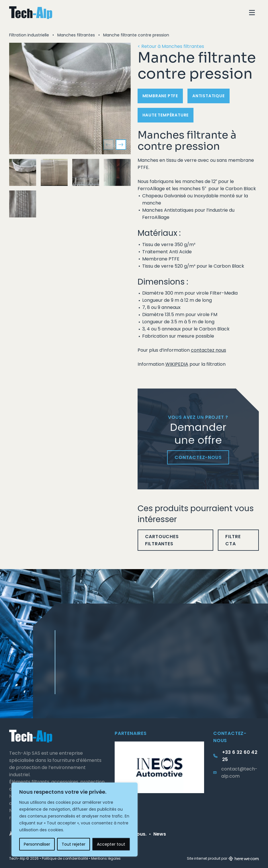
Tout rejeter (74, 844)
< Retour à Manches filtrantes (171, 46)
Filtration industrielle (29, 35)
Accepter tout (111, 844)
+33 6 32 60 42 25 (240, 756)
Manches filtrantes (76, 35)
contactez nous (209, 350)
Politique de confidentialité (65, 858)
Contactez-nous (198, 457)
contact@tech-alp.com (239, 772)
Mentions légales (106, 858)
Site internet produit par (223, 858)
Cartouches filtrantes (162, 540)
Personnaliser (37, 844)
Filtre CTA (233, 540)
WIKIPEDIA (177, 364)
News (160, 834)
